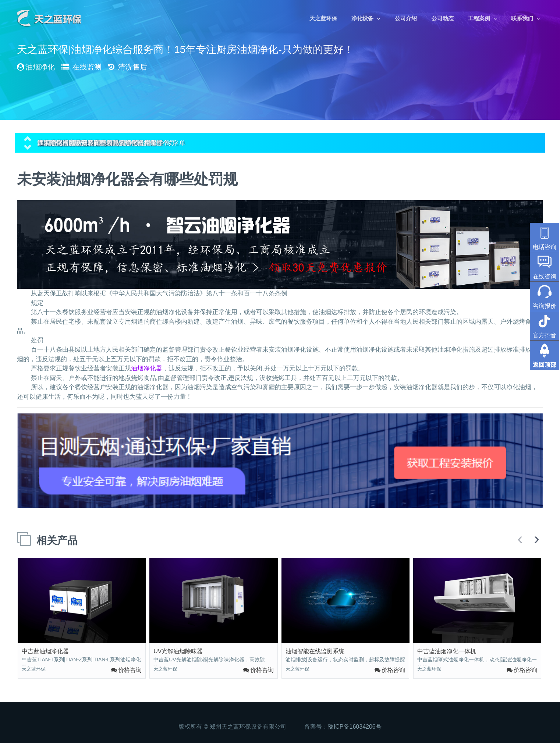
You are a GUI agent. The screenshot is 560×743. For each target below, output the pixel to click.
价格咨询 (130, 670)
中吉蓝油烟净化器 (45, 651)
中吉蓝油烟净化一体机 (447, 651)
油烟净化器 (147, 368)
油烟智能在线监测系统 (315, 651)
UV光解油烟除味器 (178, 651)
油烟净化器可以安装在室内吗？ (81, 143)
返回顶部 (545, 365)
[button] (28, 138)
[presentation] (520, 539)
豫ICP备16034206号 (355, 727)
